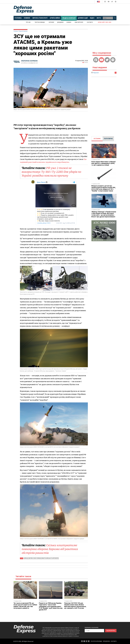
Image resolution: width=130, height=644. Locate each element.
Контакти (90, 22)
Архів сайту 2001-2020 (104, 22)
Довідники (60, 22)
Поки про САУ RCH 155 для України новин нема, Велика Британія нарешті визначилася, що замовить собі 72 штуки (75, 606)
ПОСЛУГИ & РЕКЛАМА (96, 641)
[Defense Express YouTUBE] (109, 2)
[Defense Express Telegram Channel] (116, 2)
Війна (26, 558)
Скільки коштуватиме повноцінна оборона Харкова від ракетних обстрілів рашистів (50, 549)
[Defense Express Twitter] (112, 2)
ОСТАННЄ (97, 139)
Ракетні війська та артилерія (50, 558)
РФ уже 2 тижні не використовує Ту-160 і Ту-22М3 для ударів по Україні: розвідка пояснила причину (51, 172)
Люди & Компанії (23, 31)
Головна (16, 31)
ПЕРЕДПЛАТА (106, 641)
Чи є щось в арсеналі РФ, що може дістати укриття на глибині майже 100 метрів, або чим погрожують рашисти (25, 606)
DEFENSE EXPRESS (29, 61)
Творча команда (40, 22)
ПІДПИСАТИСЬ (111, 631)
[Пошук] (115, 18)
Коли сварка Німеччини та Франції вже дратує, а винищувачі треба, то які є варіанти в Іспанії (103, 163)
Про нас (28, 22)
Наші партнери (79, 22)
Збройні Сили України (35, 558)
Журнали (51, 22)
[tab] (97, 139)
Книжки (69, 22)
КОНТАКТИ (114, 641)
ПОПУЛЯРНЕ (108, 139)
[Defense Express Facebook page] (105, 2)
